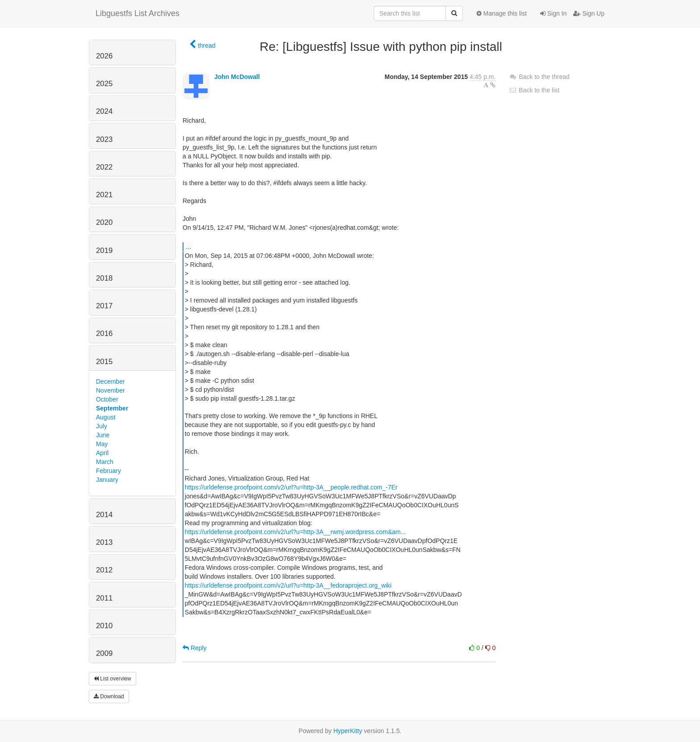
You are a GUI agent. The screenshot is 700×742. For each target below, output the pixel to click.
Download (109, 696)
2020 (104, 222)
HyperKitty (348, 731)
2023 (104, 139)
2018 (104, 278)
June (103, 435)
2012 (104, 570)
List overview (112, 679)
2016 (104, 334)
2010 (104, 626)
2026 (104, 56)
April (102, 453)
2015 (104, 362)
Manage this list (502, 13)
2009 (104, 653)
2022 (104, 167)
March (105, 462)
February (108, 471)
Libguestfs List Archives (137, 13)
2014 (104, 515)
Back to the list (534, 90)
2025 (104, 84)
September (112, 408)
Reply (195, 648)
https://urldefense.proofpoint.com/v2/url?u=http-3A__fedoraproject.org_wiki (288, 585)
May (102, 444)
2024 (104, 111)
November (110, 390)
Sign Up (589, 13)
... (188, 246)
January (107, 480)
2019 (104, 251)
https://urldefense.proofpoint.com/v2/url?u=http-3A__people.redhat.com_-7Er (291, 487)
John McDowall (237, 77)
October (107, 399)
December (110, 381)
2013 (104, 542)
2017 (104, 306)
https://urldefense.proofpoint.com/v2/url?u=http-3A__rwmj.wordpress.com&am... (295, 532)
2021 (104, 195)
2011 (104, 598)
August (106, 417)
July (102, 426)
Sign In (553, 13)
